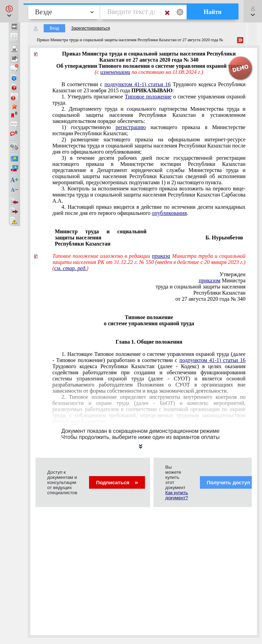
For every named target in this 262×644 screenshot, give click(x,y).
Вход (54, 28)
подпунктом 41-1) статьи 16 (137, 84)
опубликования (169, 213)
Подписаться (117, 482)
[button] (9, 11)
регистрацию (131, 127)
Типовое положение (148, 97)
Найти (213, 12)
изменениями (115, 72)
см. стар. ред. (70, 268)
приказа (161, 256)
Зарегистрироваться (91, 28)
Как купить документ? (177, 495)
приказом (209, 280)
